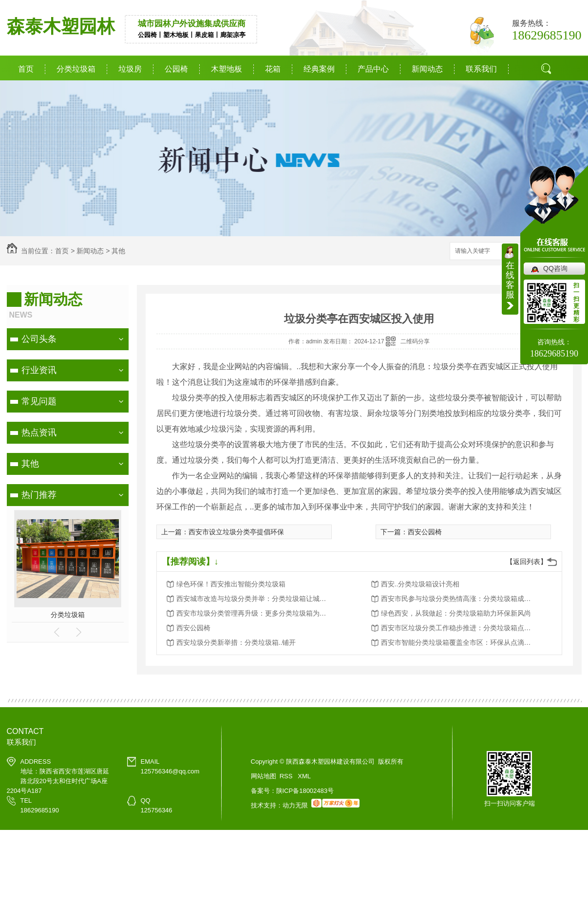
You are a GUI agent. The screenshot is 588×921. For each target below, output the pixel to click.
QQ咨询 (555, 268)
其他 (118, 251)
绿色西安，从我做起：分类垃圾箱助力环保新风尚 (456, 613)
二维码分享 (415, 341)
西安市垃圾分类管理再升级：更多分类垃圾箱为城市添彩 (254, 613)
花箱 (273, 69)
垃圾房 (130, 69)
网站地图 (264, 776)
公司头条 (39, 339)
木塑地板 (227, 69)
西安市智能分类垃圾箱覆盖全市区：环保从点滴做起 (459, 642)
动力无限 (295, 805)
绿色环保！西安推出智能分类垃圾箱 (231, 584)
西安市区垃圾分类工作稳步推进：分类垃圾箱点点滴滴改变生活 (459, 628)
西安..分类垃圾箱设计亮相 (420, 584)
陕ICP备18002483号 (305, 791)
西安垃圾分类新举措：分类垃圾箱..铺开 (236, 642)
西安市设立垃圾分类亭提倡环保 (236, 532)
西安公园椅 (425, 532)
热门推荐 (39, 495)
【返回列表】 (527, 562)
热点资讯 (39, 432)
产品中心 (373, 69)
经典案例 (319, 69)
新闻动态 (427, 69)
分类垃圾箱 (76, 69)
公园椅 (176, 69)
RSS (287, 776)
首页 (26, 69)
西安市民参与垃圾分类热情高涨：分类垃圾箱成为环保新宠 (459, 599)
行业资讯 (39, 370)
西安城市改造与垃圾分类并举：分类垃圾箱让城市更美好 (254, 599)
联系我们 (481, 69)
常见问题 (39, 401)
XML (304, 776)
